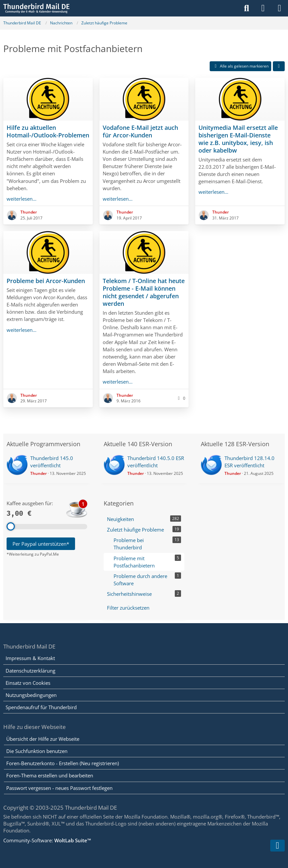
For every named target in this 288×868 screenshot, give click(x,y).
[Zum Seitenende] (277, 846)
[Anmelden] (263, 8)
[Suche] (247, 8)
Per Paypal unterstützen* (41, 544)
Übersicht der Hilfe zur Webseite (43, 739)
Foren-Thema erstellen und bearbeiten (50, 775)
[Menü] (279, 8)
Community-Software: (47, 840)
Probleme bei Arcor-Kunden (46, 281)
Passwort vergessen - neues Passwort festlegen (59, 788)
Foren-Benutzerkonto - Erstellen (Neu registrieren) (63, 763)
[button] (279, 66)
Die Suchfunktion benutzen (37, 751)
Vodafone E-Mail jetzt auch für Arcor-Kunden (140, 131)
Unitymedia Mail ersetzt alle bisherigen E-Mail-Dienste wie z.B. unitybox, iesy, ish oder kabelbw (238, 139)
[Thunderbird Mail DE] (36, 8)
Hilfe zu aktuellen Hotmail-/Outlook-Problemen (48, 131)
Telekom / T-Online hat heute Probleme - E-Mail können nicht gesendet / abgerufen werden (144, 292)
